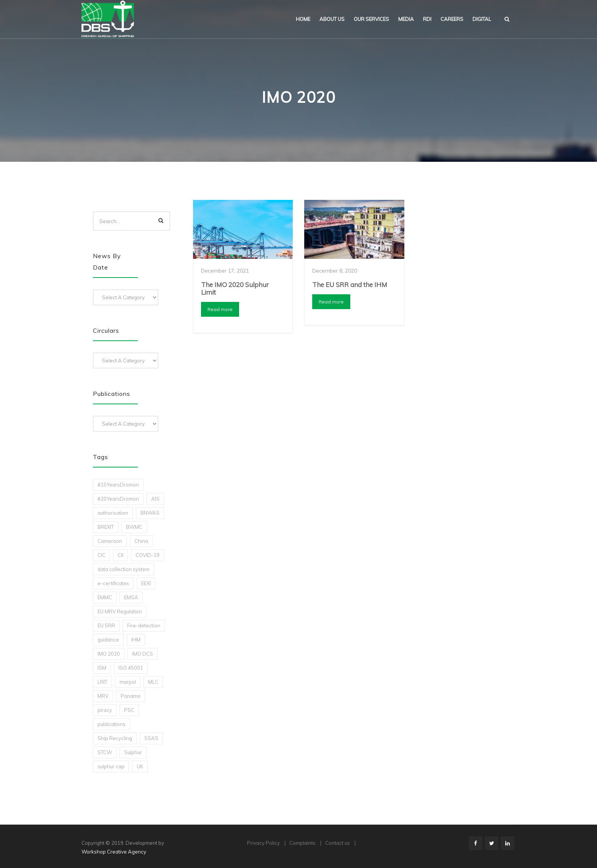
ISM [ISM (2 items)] (102, 668)
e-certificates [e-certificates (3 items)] (113, 583)
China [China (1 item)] (141, 541)
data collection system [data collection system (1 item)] (124, 569)
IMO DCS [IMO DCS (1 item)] (143, 654)
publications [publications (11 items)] (112, 724)
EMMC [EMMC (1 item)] (105, 597)
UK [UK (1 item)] (140, 766)
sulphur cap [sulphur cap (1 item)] (111, 766)
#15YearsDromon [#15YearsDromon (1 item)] (118, 485)
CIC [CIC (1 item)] (101, 555)
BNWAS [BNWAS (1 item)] (150, 513)
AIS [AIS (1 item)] (155, 499)
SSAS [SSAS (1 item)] (151, 738)
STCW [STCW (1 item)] (105, 752)
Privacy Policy (263, 843)
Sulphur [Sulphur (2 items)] (133, 752)
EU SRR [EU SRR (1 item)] (106, 625)
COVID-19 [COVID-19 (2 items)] (148, 555)
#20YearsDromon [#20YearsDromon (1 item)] (118, 499)
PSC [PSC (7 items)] (129, 710)
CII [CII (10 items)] (121, 555)
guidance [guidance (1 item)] (108, 640)
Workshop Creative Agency (114, 852)
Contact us (338, 843)
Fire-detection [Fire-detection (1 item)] (144, 625)
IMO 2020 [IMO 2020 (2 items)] (109, 654)
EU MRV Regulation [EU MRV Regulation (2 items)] (120, 611)
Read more (220, 309)
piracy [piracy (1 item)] (105, 710)
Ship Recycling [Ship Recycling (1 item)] (115, 738)
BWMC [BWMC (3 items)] (134, 527)
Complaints (302, 843)
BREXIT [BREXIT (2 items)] (106, 527)
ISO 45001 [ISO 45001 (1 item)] (131, 668)
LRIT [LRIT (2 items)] (102, 682)
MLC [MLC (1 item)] (153, 682)
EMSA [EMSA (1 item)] (131, 597)
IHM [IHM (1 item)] (136, 640)
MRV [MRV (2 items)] (103, 696)
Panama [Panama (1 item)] (131, 696)
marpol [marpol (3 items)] (128, 682)
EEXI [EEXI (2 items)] (146, 583)
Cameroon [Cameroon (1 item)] (110, 541)
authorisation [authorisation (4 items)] (113, 513)
